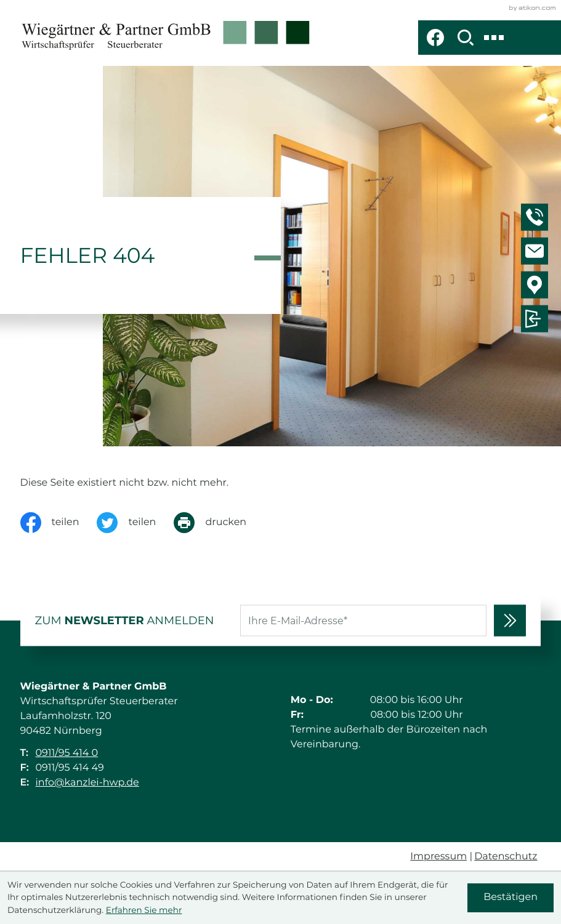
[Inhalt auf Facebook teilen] (59, 523)
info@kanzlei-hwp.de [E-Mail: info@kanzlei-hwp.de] (87, 783)
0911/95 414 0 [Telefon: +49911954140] (67, 753)
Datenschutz (506, 857)
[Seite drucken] (219, 523)
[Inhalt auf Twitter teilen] (135, 523)
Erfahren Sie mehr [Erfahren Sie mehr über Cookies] (144, 910)
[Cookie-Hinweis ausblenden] (511, 898)
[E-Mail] (363, 621)
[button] (536, 219)
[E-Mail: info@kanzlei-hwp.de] (536, 253)
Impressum (438, 857)
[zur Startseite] (166, 38)
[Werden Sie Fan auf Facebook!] (435, 38)
